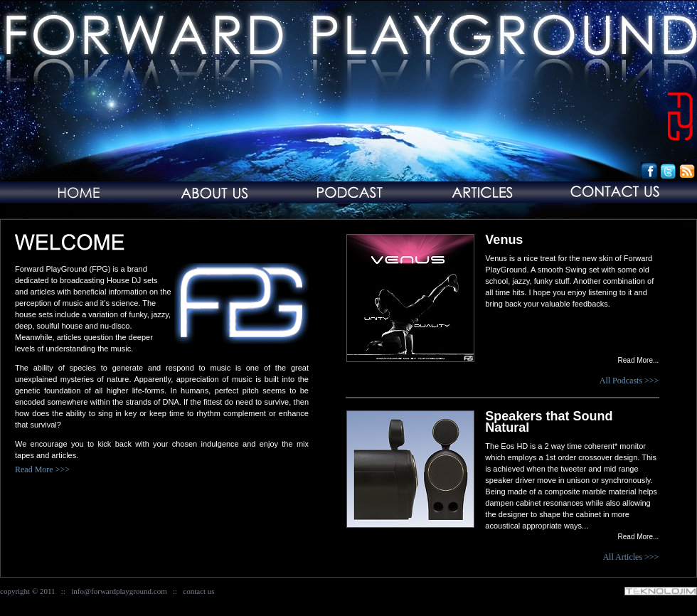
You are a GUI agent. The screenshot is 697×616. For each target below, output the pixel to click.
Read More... (639, 360)
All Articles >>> (631, 557)
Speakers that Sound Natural (549, 422)
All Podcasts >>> (629, 381)
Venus (504, 240)
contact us (198, 591)
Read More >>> (42, 469)
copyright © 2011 (28, 591)
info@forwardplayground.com (119, 591)
